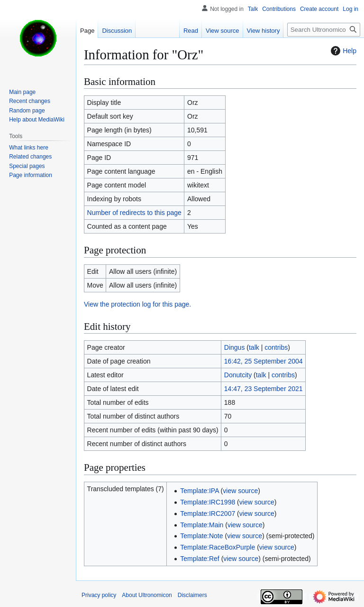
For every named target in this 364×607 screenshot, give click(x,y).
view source (240, 491)
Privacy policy (99, 595)
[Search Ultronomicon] (324, 30)
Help (342, 51)
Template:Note (201, 536)
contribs (276, 347)
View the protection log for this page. (137, 304)
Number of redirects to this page (134, 213)
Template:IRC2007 (208, 514)
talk (254, 347)
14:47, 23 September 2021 (264, 389)
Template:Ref (200, 559)
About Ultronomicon (147, 595)
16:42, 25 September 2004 (264, 361)
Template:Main (202, 525)
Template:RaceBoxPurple (218, 547)
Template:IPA (199, 491)
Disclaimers (192, 595)
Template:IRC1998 (208, 502)
